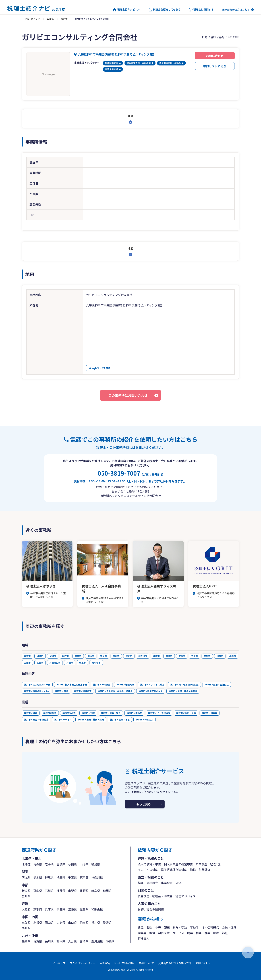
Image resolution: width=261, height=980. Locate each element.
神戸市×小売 (69, 713)
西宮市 (78, 656)
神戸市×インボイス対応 (152, 684)
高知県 (26, 928)
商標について (146, 963)
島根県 (38, 923)
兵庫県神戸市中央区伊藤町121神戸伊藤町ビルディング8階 (116, 54)
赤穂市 (156, 656)
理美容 (142, 933)
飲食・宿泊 (180, 927)
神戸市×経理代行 (125, 684)
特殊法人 (144, 938)
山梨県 (72, 891)
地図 (130, 116)
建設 (141, 927)
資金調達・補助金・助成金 (155, 896)
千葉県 (72, 877)
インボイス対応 (148, 870)
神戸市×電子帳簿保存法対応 (184, 684)
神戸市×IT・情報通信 (159, 713)
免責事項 (105, 963)
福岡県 (26, 941)
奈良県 (61, 909)
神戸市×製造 (50, 713)
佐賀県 (38, 941)
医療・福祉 (220, 933)
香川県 (96, 923)
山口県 (72, 923)
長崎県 (49, 941)
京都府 (38, 909)
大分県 (72, 941)
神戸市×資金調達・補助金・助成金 (115, 691)
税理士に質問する (201, 10)
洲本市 (91, 656)
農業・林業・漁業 (199, 933)
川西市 (220, 656)
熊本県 (61, 941)
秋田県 (72, 864)
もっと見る (144, 804)
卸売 (167, 927)
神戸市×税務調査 (83, 691)
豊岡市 (129, 656)
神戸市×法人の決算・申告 (37, 684)
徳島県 (84, 923)
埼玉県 (61, 877)
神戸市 (64, 19)
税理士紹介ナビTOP (127, 10)
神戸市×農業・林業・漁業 (91, 719)
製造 (149, 927)
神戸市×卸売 (88, 713)
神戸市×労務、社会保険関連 (183, 691)
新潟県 (26, 891)
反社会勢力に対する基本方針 (175, 963)
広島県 (61, 923)
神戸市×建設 (31, 713)
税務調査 (204, 870)
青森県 (38, 864)
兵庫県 (50, 19)
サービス (178, 933)
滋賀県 (84, 909)
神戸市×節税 (61, 691)
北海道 (26, 864)
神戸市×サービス (63, 719)
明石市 (65, 656)
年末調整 (202, 864)
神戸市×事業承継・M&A (36, 691)
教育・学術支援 (159, 933)
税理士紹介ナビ (32, 19)
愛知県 (26, 896)
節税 (193, 870)
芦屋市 (103, 656)
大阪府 (26, 909)
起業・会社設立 (148, 883)
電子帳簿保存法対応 (174, 870)
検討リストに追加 (215, 66)
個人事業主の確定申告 (178, 864)
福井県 (61, 891)
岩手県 (49, 864)
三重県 (72, 909)
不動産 (194, 927)
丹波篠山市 (55, 663)
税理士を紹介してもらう (165, 10)
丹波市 (70, 663)
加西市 (40, 663)
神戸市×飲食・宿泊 (111, 713)
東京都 (84, 877)
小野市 (233, 656)
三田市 (27, 663)
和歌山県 (97, 909)
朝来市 (82, 663)
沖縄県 (110, 941)
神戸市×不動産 (134, 713)
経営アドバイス (186, 896)
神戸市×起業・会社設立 (217, 684)
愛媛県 (107, 923)
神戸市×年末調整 (102, 684)
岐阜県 (96, 891)
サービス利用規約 (124, 963)
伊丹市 (116, 656)
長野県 (84, 891)
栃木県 (38, 877)
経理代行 (216, 864)
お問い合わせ (215, 56)
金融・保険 (229, 927)
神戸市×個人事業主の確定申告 (72, 684)
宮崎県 (84, 941)
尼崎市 (53, 656)
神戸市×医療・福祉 (120, 719)
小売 (158, 927)
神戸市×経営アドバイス (151, 691)
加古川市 (143, 656)
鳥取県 (26, 923)
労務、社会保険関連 (151, 909)
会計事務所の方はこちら (236, 10)
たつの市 (96, 663)
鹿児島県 (97, 941)
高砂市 (207, 656)
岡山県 (49, 923)
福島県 (96, 864)
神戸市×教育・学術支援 (36, 719)
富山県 (38, 891)
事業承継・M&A (171, 883)
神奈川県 (97, 877)
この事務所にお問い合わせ (128, 395)
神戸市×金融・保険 (186, 713)
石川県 (49, 891)
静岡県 (107, 891)
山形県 (84, 864)
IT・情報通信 (210, 927)
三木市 (194, 656)
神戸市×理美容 (210, 713)
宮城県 (61, 864)
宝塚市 (182, 656)
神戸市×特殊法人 (144, 719)
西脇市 (169, 656)
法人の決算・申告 (149, 864)
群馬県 (49, 877)
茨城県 (26, 877)
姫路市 (40, 656)
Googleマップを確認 (100, 368)
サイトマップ (58, 963)
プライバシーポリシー (82, 963)
